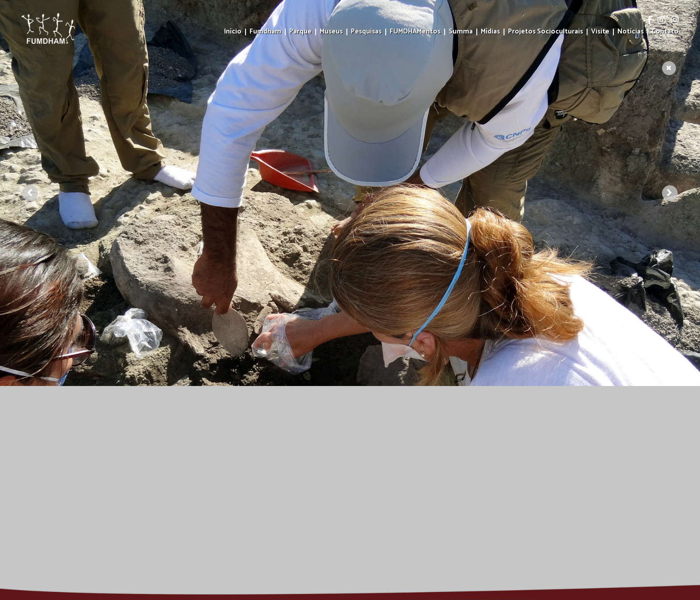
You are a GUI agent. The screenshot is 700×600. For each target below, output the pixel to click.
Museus (331, 32)
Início (233, 32)
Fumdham (265, 32)
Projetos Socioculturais (546, 32)
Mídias (490, 32)
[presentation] (30, 166)
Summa (461, 32)
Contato (665, 32)
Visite (600, 32)
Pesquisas (366, 32)
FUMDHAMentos (415, 32)
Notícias (631, 32)
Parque (300, 32)
